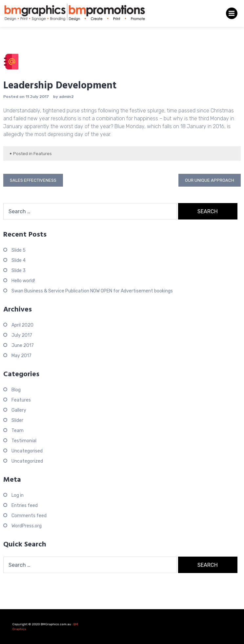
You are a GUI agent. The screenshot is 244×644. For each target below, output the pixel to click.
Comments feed (29, 516)
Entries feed (25, 506)
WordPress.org (27, 526)
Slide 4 (19, 260)
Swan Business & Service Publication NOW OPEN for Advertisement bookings (92, 291)
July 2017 (22, 335)
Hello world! (23, 281)
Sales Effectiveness (33, 180)
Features (43, 154)
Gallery (19, 410)
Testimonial (24, 441)
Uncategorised (27, 451)
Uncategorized (27, 461)
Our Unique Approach (210, 180)
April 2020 (22, 325)
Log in (18, 495)
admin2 (66, 97)
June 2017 (23, 345)
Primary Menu (232, 15)
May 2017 (21, 356)
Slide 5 (19, 250)
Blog (16, 390)
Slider (17, 420)
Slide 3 (19, 271)
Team (18, 431)
